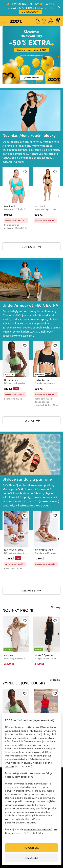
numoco (8, 655)
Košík (58, 21)
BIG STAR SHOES (13, 550)
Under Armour (12, 380)
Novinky (56, 607)
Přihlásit (51, 21)
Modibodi (9, 206)
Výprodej (55, 680)
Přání (44, 21)
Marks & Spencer (44, 655)
